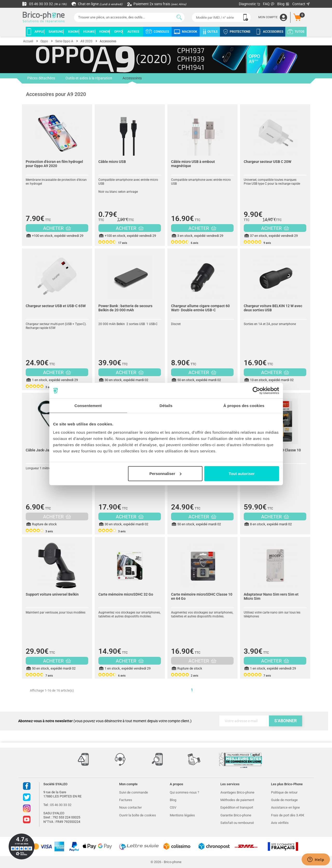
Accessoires (132, 80)
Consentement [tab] (88, 406)
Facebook (27, 786)
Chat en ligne (97, 4)
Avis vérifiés (280, 823)
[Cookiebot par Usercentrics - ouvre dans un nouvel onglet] (256, 391)
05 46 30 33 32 (44, 4)
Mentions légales (182, 815)
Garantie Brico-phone (236, 815)
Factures (126, 800)
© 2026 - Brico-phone (166, 862)
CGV (173, 807)
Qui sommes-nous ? (184, 792)
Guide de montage (284, 800)
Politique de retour (284, 792)
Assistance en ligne (285, 807)
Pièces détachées (41, 78)
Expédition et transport (237, 807)
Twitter (27, 797)
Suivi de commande (134, 792)
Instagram (27, 808)
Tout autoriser (242, 473)
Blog (283, 4)
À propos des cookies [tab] (244, 406)
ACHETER (57, 228)
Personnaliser (165, 473)
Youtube (27, 819)
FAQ (269, 4)
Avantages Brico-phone (237, 792)
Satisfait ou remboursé (237, 823)
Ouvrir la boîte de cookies (138, 815)
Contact (301, 4)
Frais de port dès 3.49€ (288, 815)
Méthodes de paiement (237, 800)
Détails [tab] (166, 406)
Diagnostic (250, 4)
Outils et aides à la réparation (89, 78)
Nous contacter (130, 807)
